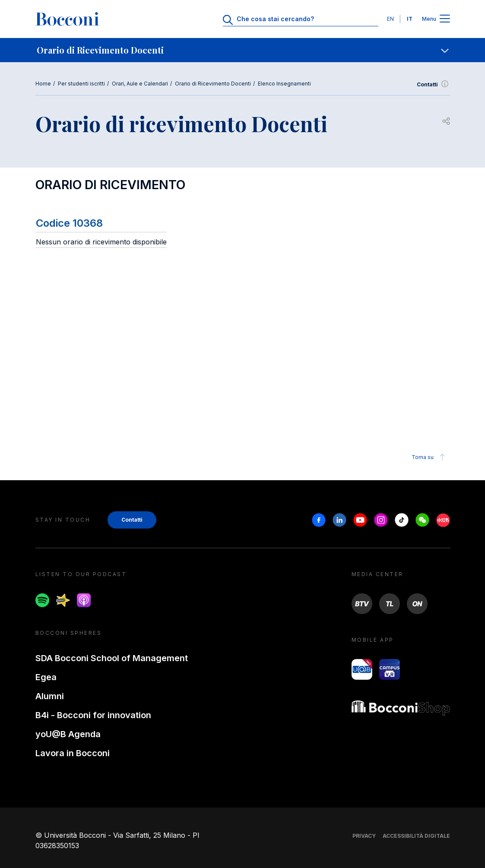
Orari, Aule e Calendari (140, 84)
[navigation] (242, 50)
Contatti (433, 85)
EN (390, 19)
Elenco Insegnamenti (284, 84)
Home (43, 84)
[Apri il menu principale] (445, 19)
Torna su (430, 457)
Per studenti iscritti (81, 84)
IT (410, 19)
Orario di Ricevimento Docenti (213, 84)
